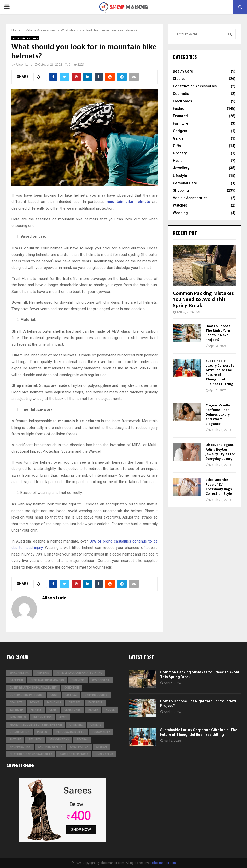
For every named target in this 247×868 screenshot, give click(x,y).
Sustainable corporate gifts (31, 754)
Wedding (180, 213)
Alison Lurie (24, 65)
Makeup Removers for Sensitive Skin (36, 725)
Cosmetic (181, 94)
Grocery (180, 153)
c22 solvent (101, 680)
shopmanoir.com (164, 863)
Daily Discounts (96, 695)
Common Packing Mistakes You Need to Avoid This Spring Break (203, 299)
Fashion (180, 108)
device (35, 702)
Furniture (181, 123)
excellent (95, 702)
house (110, 710)
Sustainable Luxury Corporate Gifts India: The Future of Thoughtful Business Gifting (220, 372)
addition (43, 673)
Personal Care (185, 183)
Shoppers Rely (20, 747)
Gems (53, 710)
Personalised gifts (70, 732)
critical (71, 695)
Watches (180, 205)
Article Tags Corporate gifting (79, 673)
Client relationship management (33, 688)
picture (15, 739)
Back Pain (16, 680)
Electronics (183, 101)
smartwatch (79, 747)
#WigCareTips (19, 673)
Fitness (36, 710)
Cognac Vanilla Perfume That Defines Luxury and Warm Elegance (218, 414)
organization (20, 732)
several (82, 739)
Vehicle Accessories (25, 38)
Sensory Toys (59, 739)
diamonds (54, 702)
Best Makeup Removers (47, 680)
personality (101, 732)
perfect (43, 732)
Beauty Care (183, 71)
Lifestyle (180, 176)
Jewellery (181, 168)
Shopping (181, 190)
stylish (101, 747)
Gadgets (180, 131)
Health (178, 161)
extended (16, 710)
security (35, 739)
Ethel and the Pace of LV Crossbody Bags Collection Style (219, 487)
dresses (75, 702)
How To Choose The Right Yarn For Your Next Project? (218, 333)
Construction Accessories (195, 86)
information (43, 717)
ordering (76, 725)
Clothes (179, 79)
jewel (63, 717)
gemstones (73, 710)
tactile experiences (74, 754)
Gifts (177, 146)
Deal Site (16, 702)
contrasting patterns (26, 695)
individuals (18, 717)
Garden (179, 138)
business (78, 680)
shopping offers (50, 747)
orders (96, 725)
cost (54, 695)
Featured (180, 116)
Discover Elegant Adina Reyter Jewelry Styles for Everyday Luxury (220, 452)
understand (104, 754)
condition (72, 688)
